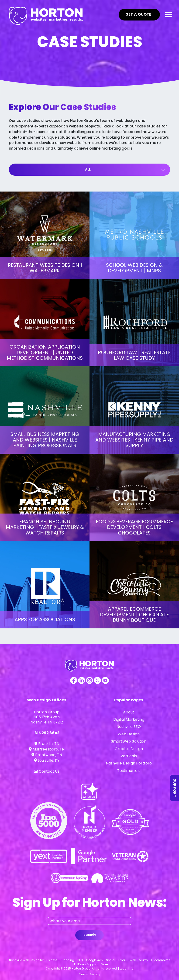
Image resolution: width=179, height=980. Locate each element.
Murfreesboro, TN (47, 749)
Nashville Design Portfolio (129, 763)
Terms (83, 974)
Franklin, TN (47, 744)
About (129, 712)
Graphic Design (129, 749)
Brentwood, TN (47, 755)
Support (175, 788)
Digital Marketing (129, 719)
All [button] (88, 170)
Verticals (129, 756)
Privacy (95, 974)
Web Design (129, 734)
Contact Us (47, 771)
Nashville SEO (129, 727)
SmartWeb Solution (129, 741)
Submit (90, 935)
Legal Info (126, 968)
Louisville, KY (47, 760)
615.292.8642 (47, 733)
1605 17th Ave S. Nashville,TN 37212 (47, 720)
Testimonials (129, 771)
